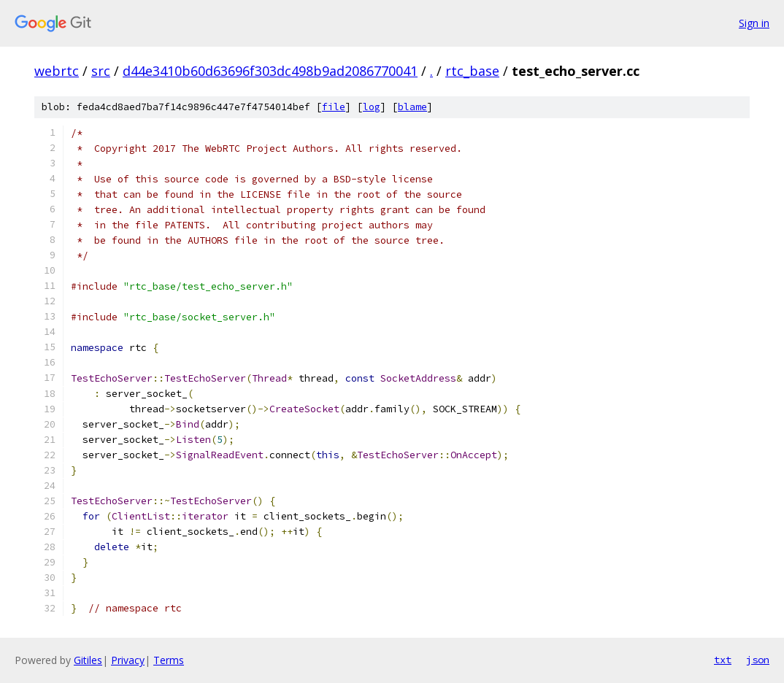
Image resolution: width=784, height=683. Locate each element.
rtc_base (472, 71)
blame (412, 107)
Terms (169, 660)
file (334, 107)
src (101, 71)
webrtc (57, 71)
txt (723, 660)
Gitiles (88, 660)
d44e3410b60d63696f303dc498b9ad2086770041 (270, 71)
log (372, 107)
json (758, 660)
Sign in (754, 23)
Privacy (128, 660)
